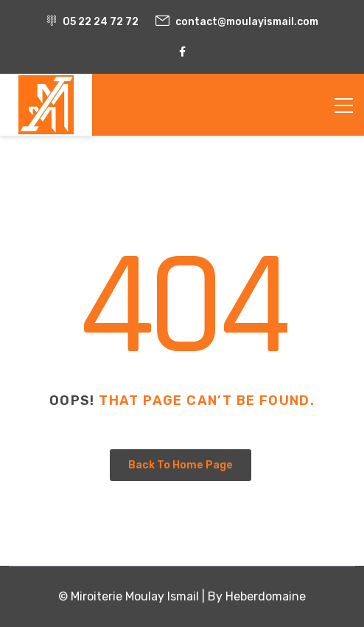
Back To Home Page (181, 465)
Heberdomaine (266, 596)
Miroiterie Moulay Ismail (135, 596)
